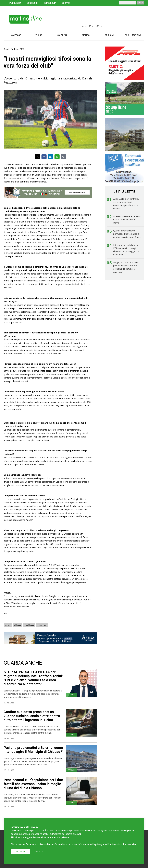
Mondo (86, 35)
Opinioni (109, 35)
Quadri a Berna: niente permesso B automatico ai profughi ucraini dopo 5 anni (127, 234)
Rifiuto (39, 852)
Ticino (39, 35)
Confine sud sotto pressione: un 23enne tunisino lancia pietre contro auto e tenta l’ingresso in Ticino (32, 716)
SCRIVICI (66, 3)
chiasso (17, 625)
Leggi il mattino (133, 35)
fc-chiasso (29, 625)
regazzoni (42, 625)
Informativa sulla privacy (56, 837)
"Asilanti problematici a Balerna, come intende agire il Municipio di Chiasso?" (33, 750)
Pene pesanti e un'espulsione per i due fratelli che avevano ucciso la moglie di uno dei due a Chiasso (33, 784)
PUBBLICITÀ (15, 3)
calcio (8, 625)
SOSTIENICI (33, 3)
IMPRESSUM (50, 3)
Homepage (15, 35)
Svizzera (62, 35)
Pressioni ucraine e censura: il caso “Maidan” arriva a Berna (127, 219)
